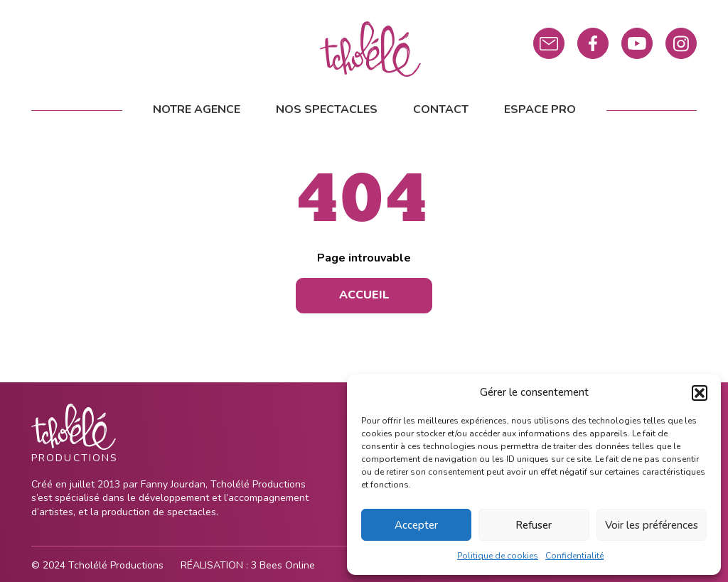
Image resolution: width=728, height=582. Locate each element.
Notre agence (197, 109)
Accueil (364, 295)
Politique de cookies (498, 556)
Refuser (534, 525)
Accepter (416, 525)
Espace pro (540, 109)
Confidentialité (574, 556)
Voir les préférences (652, 525)
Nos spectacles (327, 109)
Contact (441, 109)
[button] (700, 393)
